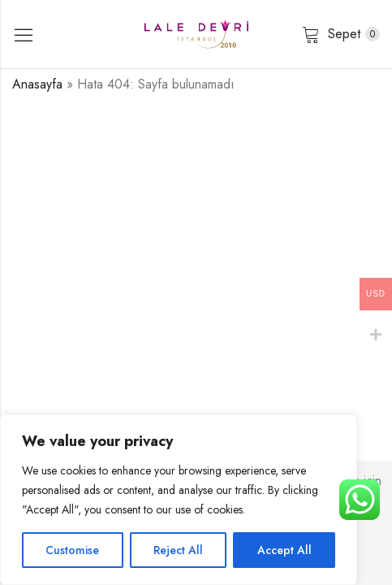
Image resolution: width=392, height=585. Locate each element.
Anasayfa (37, 84)
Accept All (284, 550)
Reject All (178, 550)
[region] (179, 500)
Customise (72, 550)
